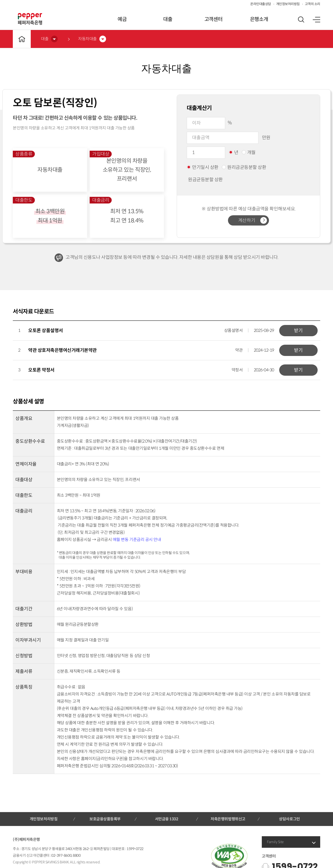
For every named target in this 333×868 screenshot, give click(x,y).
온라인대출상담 (261, 4)
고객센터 (213, 19)
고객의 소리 (313, 4)
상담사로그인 (289, 819)
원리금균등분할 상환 (244, 167)
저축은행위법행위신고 (228, 819)
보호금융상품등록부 (105, 819)
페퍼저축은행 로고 (30, 19)
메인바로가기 (22, 39)
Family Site (275, 842)
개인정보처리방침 (288, 4)
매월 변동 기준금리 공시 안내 (137, 540)
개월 (249, 152)
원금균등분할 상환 (203, 180)
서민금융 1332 (167, 819)
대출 (168, 19)
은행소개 (259, 19)
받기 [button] (298, 331)
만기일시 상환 (203, 167)
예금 (122, 19)
